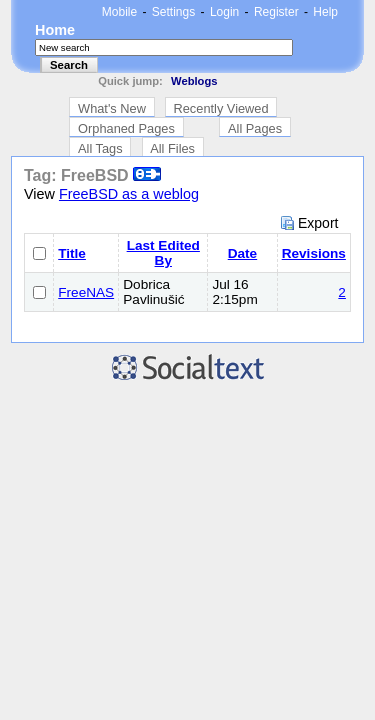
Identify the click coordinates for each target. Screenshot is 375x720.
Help (325, 12)
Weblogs (194, 81)
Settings (173, 12)
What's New (112, 108)
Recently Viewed (221, 108)
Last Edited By (163, 253)
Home (55, 30)
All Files (172, 148)
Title (72, 253)
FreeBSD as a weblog (129, 194)
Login (224, 12)
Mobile (119, 12)
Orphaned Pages (126, 128)
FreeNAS (86, 292)
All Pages (255, 128)
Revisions (314, 253)
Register (276, 12)
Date (242, 253)
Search (69, 65)
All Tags (100, 148)
